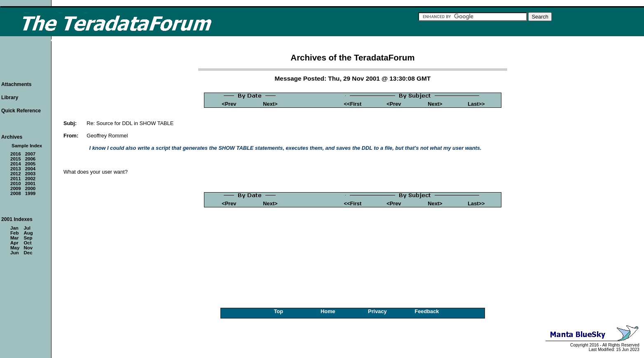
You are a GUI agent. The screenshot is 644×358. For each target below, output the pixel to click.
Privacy (377, 311)
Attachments (16, 84)
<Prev (229, 104)
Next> (270, 104)
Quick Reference (21, 111)
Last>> (476, 104)
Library (10, 98)
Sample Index (27, 146)
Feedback (427, 311)
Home (328, 311)
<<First (353, 104)
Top (279, 311)
